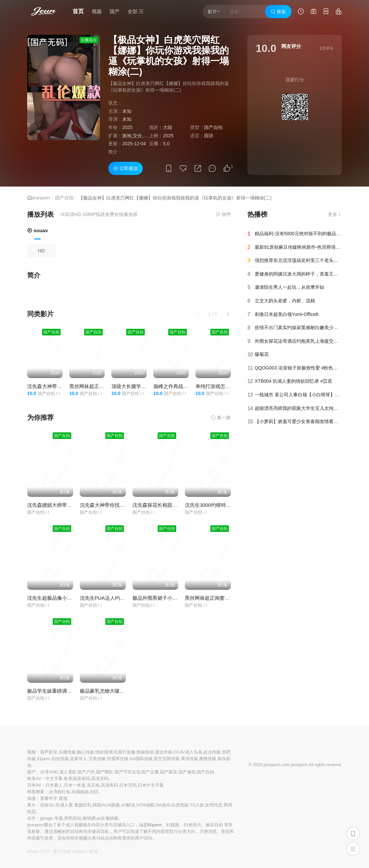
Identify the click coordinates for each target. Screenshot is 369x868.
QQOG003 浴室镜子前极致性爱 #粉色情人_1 (295, 368)
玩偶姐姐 (80, 792)
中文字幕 (54, 779)
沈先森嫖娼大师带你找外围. (58, 505)
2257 (45, 851)
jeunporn (41, 198)
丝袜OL (47, 805)
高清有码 (109, 785)
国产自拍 (64, 198)
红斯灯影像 (125, 752)
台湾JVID (49, 772)
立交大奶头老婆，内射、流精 (281, 301)
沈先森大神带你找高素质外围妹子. (118, 505)
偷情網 (89, 818)
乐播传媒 (67, 752)
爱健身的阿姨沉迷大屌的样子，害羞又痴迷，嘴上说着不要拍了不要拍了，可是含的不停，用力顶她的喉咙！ (295, 274)
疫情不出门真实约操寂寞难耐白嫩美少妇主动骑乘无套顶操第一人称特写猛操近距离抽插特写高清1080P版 (295, 328)
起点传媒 (212, 752)
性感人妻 (64, 805)
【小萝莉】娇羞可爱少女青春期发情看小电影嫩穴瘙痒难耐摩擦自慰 (295, 422)
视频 (97, 11)
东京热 (93, 785)
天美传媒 (97, 759)
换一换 (221, 417)
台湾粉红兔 (59, 792)
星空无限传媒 (167, 759)
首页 (78, 11)
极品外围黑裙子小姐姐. (158, 598)
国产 (115, 11)
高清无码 (100, 779)
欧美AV (34, 779)
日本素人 (54, 785)
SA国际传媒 (141, 759)
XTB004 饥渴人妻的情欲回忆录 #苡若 (290, 381)
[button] (228, 314)
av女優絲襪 (108, 818)
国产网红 (105, 772)
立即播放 (126, 168)
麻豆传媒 (62, 851)
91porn (44, 759)
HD (41, 251)
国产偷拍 (187, 772)
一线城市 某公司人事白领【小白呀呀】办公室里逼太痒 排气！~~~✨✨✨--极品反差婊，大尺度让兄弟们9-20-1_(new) (295, 395)
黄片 (31, 805)
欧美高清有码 (77, 779)
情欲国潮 (104, 752)
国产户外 (86, 772)
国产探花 (169, 772)
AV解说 (128, 805)
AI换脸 (114, 805)
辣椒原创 (145, 752)
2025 (127, 127)
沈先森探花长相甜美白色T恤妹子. (169, 505)
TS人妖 (197, 805)
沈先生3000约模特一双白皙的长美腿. (226, 505)
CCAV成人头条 (188, 752)
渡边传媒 (164, 752)
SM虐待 (163, 805)
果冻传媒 (189, 759)
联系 (94, 851)
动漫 (31, 798)
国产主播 (150, 772)
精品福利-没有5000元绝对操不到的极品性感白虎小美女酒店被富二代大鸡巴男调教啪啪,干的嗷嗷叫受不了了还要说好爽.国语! (295, 234)
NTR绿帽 (145, 805)
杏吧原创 (73, 818)
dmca (32, 851)
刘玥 (94, 792)
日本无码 (128, 785)
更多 (335, 214)
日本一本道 (75, 785)
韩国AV (99, 805)
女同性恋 (214, 805)
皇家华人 (79, 759)
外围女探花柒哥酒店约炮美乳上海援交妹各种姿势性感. (295, 341)
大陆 (168, 127)
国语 (209, 136)
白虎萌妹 (180, 805)
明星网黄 (36, 792)
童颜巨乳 (83, 805)
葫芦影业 (49, 752)
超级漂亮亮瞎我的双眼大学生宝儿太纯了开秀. (295, 409)
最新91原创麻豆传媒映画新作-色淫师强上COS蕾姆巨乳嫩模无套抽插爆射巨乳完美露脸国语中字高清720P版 (295, 247)
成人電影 (68, 772)
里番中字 (49, 798)
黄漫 (63, 798)
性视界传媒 (118, 759)
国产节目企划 (128, 772)
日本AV (34, 785)
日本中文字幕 (151, 785)
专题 (59, 818)
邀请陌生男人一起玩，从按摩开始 (286, 287)
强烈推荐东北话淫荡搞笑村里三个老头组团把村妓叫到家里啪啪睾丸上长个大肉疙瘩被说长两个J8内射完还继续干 (295, 261)
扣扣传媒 (60, 759)
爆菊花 (258, 355)
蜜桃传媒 (208, 759)
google (47, 818)
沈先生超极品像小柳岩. (53, 598)
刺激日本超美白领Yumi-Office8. (284, 315)
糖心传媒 (85, 752)
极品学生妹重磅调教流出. (55, 691)
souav (38, 230)
